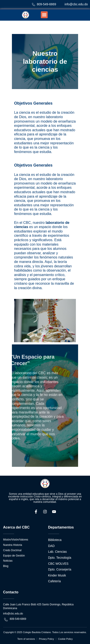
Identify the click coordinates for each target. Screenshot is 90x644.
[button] (44, 15)
